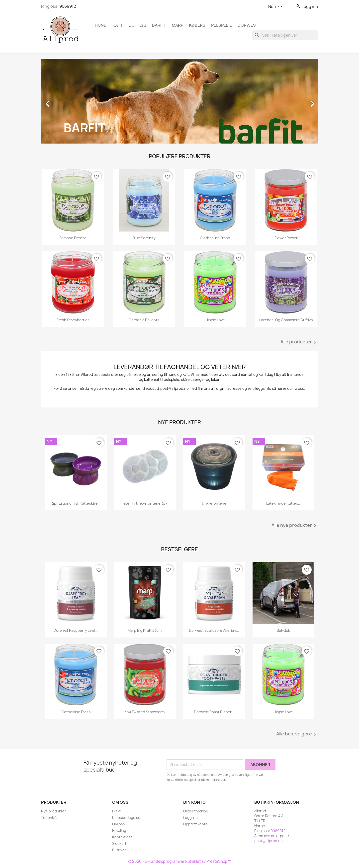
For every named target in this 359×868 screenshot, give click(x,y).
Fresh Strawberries (73, 320)
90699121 (69, 6)
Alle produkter (299, 342)
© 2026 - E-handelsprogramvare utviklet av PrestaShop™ (180, 861)
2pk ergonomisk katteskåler (76, 503)
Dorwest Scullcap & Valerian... (214, 630)
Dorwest (248, 25)
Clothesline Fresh (215, 238)
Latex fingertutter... (283, 503)
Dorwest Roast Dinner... (214, 712)
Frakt (116, 811)
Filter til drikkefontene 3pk (145, 503)
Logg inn (190, 818)
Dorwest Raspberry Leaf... (76, 630)
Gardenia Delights (144, 320)
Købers (197, 25)
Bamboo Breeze (73, 238)
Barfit (159, 25)
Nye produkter (54, 811)
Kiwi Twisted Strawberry (145, 712)
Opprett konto (195, 824)
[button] (62, 101)
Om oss (119, 824)
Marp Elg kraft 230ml (145, 630)
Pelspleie (222, 25)
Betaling (119, 830)
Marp (178, 25)
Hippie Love (215, 320)
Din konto (194, 802)
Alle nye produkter (295, 526)
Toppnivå (49, 818)
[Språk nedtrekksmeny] (276, 7)
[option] (179, 101)
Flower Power (286, 238)
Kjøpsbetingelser (127, 818)
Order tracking (196, 811)
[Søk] (285, 35)
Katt (118, 25)
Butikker (119, 850)
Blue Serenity (144, 238)
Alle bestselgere (297, 734)
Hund (101, 25)
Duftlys (137, 25)
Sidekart (119, 843)
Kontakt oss (122, 837)
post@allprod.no (269, 841)
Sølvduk (283, 630)
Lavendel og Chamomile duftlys (286, 320)
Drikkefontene (214, 503)
